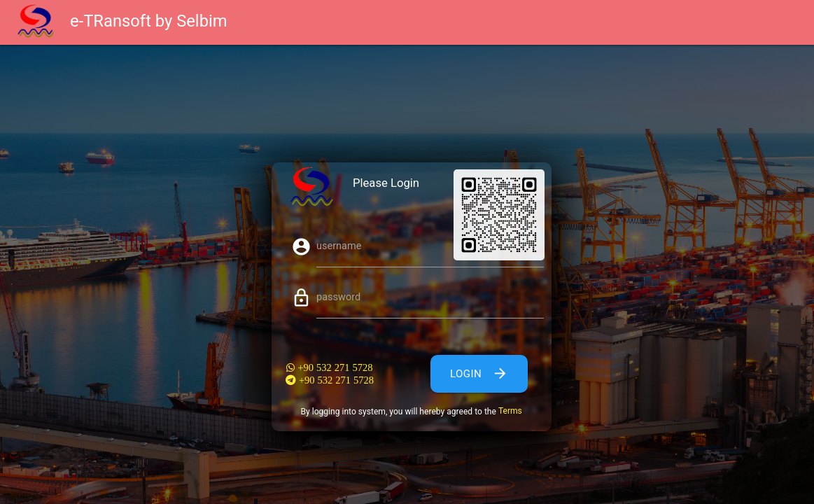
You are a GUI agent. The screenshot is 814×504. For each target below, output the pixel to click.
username (339, 246)
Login (479, 374)
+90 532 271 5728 (334, 367)
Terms (510, 411)
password (338, 297)
